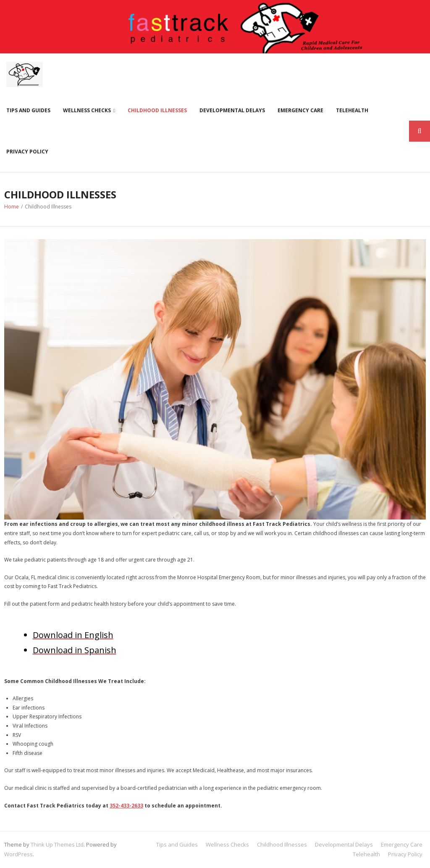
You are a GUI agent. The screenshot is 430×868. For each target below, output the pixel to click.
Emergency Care (300, 110)
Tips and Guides (28, 110)
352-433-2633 (126, 806)
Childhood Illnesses (157, 110)
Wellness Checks (87, 110)
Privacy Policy (27, 152)
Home (12, 207)
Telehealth (352, 110)
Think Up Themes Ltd (57, 844)
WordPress (18, 854)
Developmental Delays (232, 110)
